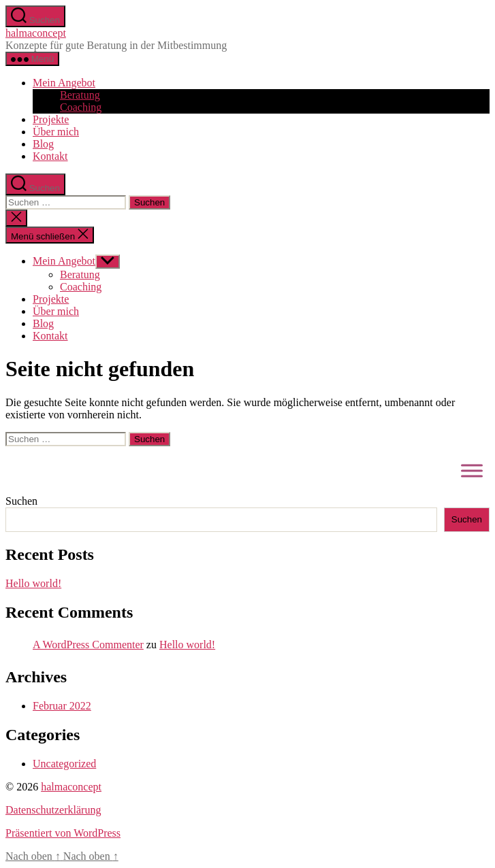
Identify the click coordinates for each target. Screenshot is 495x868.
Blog (43, 144)
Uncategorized (64, 764)
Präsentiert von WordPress (63, 833)
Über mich (56, 132)
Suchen (21, 501)
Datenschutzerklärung (53, 810)
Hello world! (33, 583)
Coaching (81, 107)
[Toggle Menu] (472, 470)
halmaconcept (36, 33)
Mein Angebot (64, 83)
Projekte (51, 119)
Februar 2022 (62, 706)
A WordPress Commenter (88, 645)
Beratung (80, 95)
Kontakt (50, 156)
